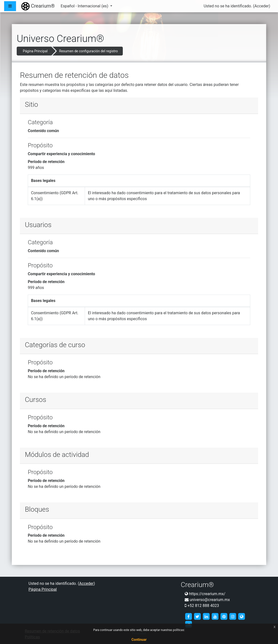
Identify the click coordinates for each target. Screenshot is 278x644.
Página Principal (35, 51)
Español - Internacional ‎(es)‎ (85, 6)
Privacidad (139, 633)
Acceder (262, 6)
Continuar (139, 640)
